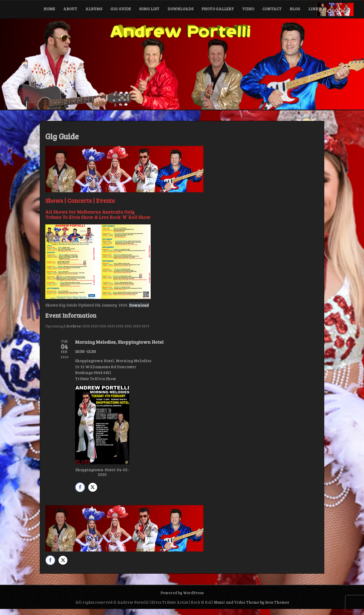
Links (314, 9)
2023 (111, 326)
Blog (295, 9)
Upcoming (54, 326)
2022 (120, 326)
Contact (272, 9)
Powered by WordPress (182, 593)
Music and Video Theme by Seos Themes (251, 602)
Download (139, 305)
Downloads (180, 9)
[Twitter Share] (93, 487)
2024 (103, 326)
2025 (95, 326)
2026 (86, 326)
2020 (137, 326)
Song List (149, 9)
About (70, 9)
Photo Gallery (218, 9)
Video (248, 9)
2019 (145, 326)
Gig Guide (121, 9)
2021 (128, 326)
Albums (94, 9)
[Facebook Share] (80, 487)
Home (49, 9)
